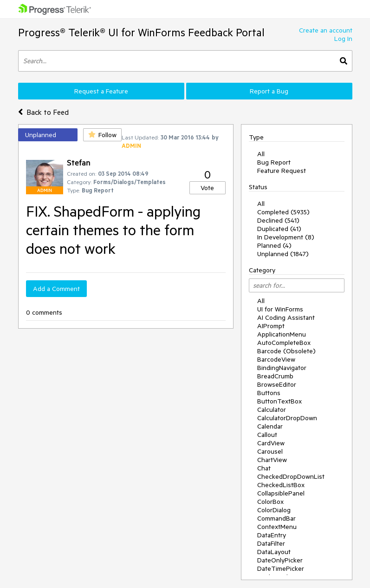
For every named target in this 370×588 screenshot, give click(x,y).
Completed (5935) (283, 212)
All (261, 154)
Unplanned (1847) (283, 254)
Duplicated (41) (279, 229)
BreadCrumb (275, 376)
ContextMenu (277, 527)
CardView (271, 443)
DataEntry (272, 535)
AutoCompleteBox (284, 343)
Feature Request (282, 171)
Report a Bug (269, 91)
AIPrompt (271, 326)
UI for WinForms (280, 309)
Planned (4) (274, 245)
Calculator (272, 410)
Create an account (326, 30)
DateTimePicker (281, 568)
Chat (264, 468)
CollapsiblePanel (281, 493)
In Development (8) (286, 237)
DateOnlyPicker (280, 560)
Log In (343, 39)
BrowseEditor (277, 384)
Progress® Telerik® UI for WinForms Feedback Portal (141, 32)
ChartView (272, 460)
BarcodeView (276, 359)
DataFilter (271, 543)
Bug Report (274, 162)
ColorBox (270, 502)
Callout (267, 435)
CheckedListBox (281, 485)
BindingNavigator (282, 368)
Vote (207, 188)
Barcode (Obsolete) (286, 351)
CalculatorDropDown (287, 418)
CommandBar (276, 518)
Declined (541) (278, 220)
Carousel (270, 451)
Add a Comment (56, 289)
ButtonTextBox (279, 401)
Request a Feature (101, 91)
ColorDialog (274, 510)
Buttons (269, 393)
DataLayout (274, 552)
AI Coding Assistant (286, 317)
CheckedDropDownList (291, 476)
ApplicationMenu (282, 334)
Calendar (270, 426)
